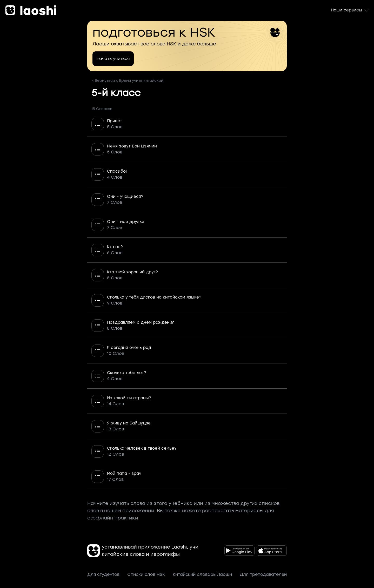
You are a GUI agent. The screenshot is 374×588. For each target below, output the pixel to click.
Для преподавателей (263, 574)
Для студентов (103, 574)
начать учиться (113, 59)
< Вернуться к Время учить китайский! (128, 81)
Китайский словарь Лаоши (202, 574)
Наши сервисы (350, 10)
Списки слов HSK (146, 574)
